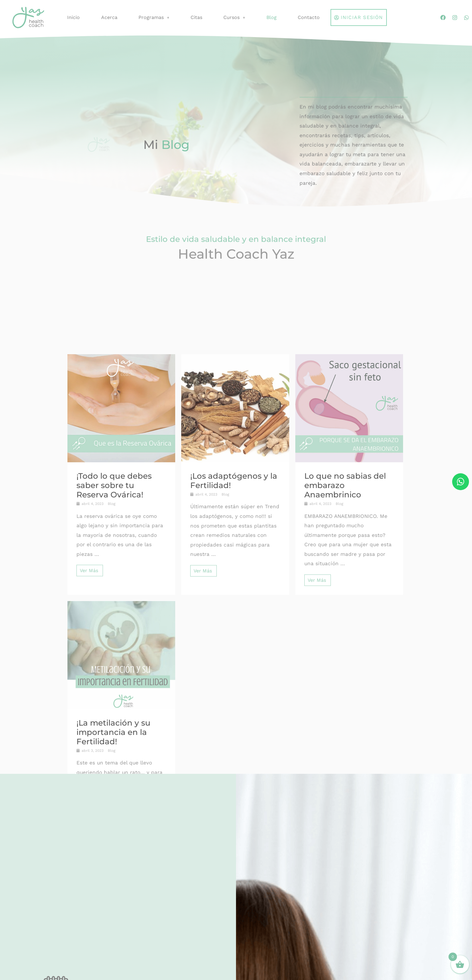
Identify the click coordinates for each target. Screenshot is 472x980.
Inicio (73, 17)
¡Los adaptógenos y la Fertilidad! (234, 737)
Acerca (109, 17)
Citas (196, 17)
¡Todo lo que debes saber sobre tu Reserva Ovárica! (114, 741)
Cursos (234, 17)
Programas (154, 17)
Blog (272, 17)
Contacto (309, 17)
